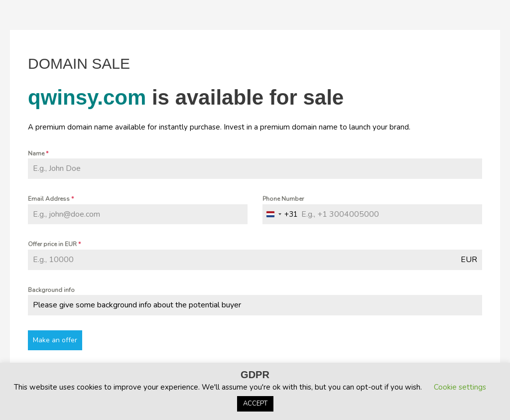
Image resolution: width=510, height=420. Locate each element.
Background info (51, 290)
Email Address (51, 199)
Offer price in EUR (54, 244)
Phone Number (283, 199)
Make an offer (55, 340)
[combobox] (280, 214)
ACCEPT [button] (255, 404)
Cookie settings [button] (460, 387)
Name (38, 153)
